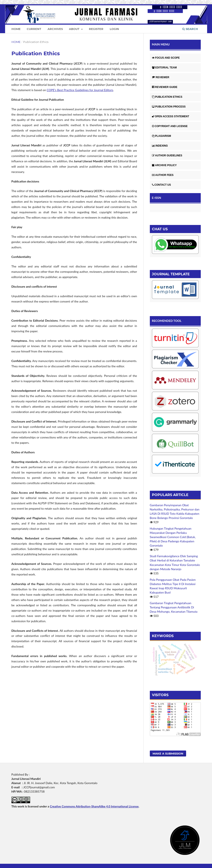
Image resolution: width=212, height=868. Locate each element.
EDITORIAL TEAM (164, 68)
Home (16, 29)
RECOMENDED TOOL (167, 321)
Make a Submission (168, 753)
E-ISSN (157, 198)
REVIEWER (161, 77)
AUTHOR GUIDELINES (167, 156)
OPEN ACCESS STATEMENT (171, 116)
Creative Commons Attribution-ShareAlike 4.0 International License (94, 806)
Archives (55, 29)
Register (96, 29)
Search (190, 29)
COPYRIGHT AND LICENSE (170, 126)
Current (34, 29)
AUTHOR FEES (163, 175)
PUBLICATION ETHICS (167, 97)
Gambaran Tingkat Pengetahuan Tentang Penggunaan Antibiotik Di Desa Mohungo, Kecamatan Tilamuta (174, 607)
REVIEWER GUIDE (165, 87)
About (75, 29)
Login (114, 29)
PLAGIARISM (161, 136)
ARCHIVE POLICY (164, 165)
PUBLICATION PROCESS (169, 107)
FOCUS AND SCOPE (166, 58)
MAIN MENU (161, 44)
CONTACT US (161, 185)
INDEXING (160, 146)
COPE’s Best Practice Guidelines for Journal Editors (80, 90)
